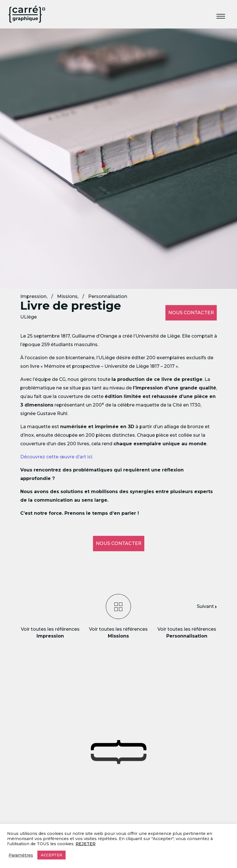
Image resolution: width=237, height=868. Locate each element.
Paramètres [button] (21, 855)
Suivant (207, 606)
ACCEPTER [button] (51, 855)
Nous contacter (191, 313)
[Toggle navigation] (221, 17)
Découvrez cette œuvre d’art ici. (57, 457)
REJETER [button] (86, 844)
